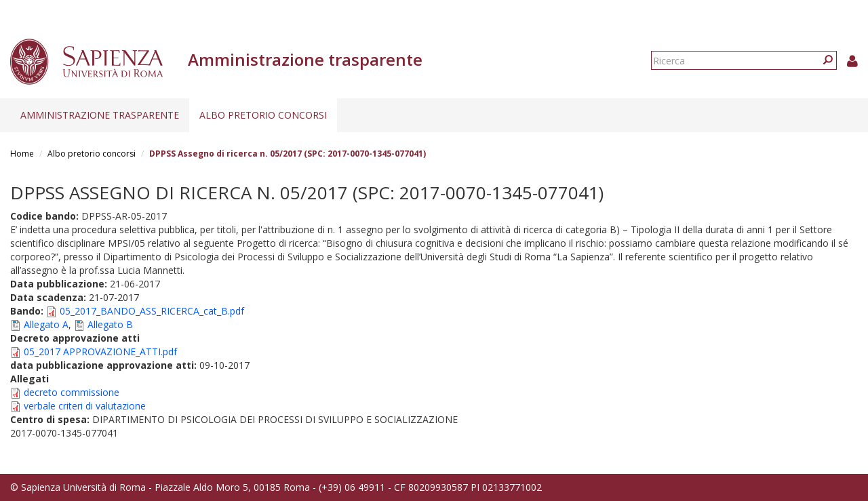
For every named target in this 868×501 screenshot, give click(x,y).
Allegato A (46, 324)
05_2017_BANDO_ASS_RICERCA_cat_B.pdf (152, 311)
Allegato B (110, 324)
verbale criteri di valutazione (85, 406)
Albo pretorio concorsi (263, 115)
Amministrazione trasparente (100, 115)
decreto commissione (72, 392)
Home (22, 154)
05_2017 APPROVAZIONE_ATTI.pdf (100, 352)
